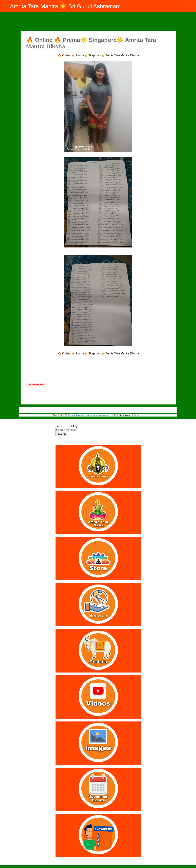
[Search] (191, 6)
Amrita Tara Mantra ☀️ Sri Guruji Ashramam (65, 6)
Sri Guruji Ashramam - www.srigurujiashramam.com (89, 415)
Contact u (138, 415)
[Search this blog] (74, 430)
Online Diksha (36, 385)
